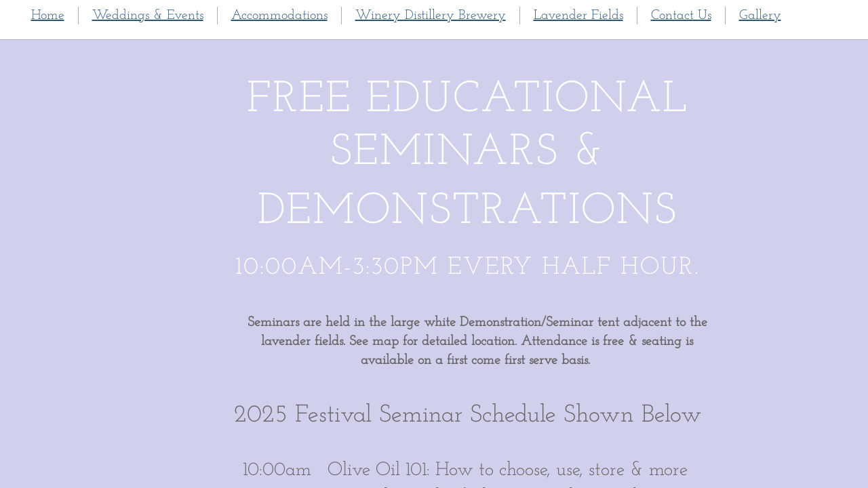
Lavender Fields (578, 16)
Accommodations (279, 16)
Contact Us (681, 16)
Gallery (760, 16)
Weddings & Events (148, 16)
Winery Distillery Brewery (431, 16)
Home (48, 16)
